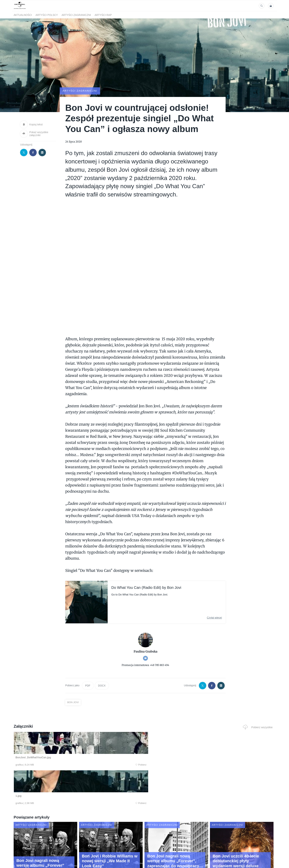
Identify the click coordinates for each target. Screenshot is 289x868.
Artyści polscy (47, 15)
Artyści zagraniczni (76, 15)
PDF (88, 686)
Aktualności (23, 15)
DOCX (102, 686)
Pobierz (69, 765)
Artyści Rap (103, 15)
